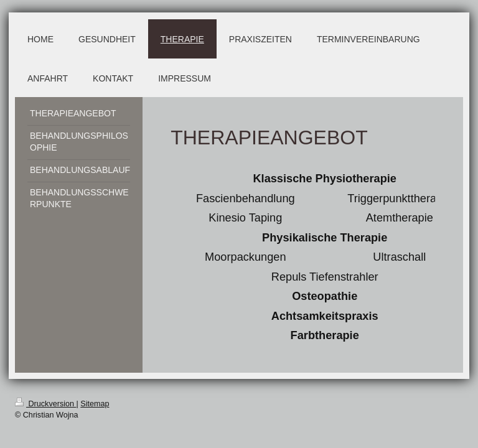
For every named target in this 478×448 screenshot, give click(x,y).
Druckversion (45, 404)
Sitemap (95, 404)
